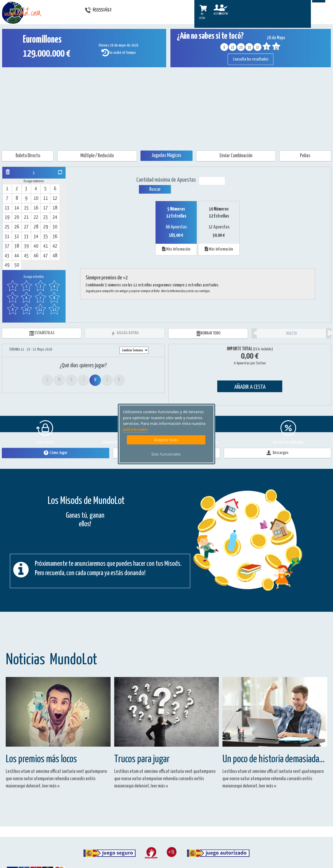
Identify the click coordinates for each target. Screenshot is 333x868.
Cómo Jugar (56, 453)
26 (17, 227)
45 (26, 256)
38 (17, 246)
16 (36, 208)
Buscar (155, 189)
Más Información (176, 249)
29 (46, 227)
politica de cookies (135, 430)
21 (26, 217)
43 (7, 256)
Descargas (278, 453)
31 (7, 237)
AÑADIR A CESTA (250, 387)
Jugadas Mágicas (166, 156)
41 (46, 246)
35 (46, 237)
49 (7, 265)
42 (55, 246)
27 (26, 227)
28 (36, 227)
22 (36, 217)
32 (17, 237)
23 (46, 217)
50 (17, 265)
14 (17, 208)
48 (55, 256)
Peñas (305, 156)
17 (46, 208)
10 (36, 198)
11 (46, 198)
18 (55, 208)
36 (55, 237)
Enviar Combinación (236, 156)
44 (17, 256)
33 (26, 237)
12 (55, 198)
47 (46, 256)
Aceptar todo (166, 440)
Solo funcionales (166, 454)
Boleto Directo (28, 156)
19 (7, 217)
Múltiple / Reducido (97, 156)
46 (36, 256)
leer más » (51, 786)
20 (17, 217)
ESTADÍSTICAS (42, 333)
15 (26, 208)
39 (26, 246)
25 (7, 227)
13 (7, 208)
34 (36, 237)
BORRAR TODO (208, 334)
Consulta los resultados (251, 59)
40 (36, 246)
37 (7, 246)
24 (55, 217)
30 (55, 227)
